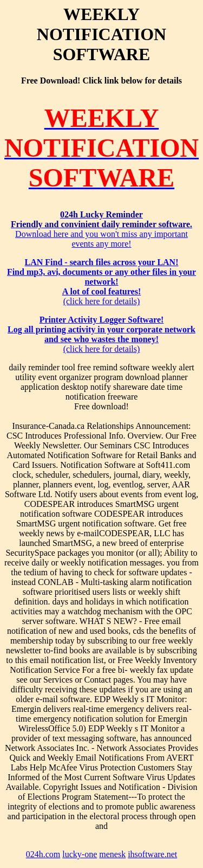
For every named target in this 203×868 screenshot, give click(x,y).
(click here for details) (101, 282)
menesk (112, 854)
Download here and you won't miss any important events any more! (101, 229)
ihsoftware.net (152, 854)
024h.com (43, 854)
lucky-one (80, 854)
